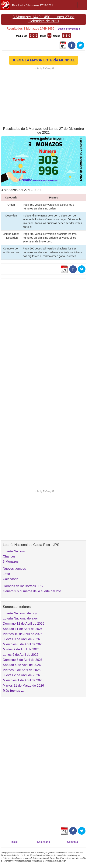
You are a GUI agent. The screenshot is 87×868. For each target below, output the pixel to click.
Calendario (11, 579)
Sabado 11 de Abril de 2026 (23, 629)
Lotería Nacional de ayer (20, 618)
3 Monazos (11, 562)
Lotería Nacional (15, 551)
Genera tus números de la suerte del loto (32, 591)
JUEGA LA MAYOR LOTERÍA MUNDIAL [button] (43, 60)
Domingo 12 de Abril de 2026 (24, 624)
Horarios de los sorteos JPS (23, 586)
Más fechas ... (13, 691)
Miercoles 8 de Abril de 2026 (23, 644)
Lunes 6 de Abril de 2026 (21, 655)
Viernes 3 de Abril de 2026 (22, 670)
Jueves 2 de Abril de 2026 (21, 675)
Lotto (6, 574)
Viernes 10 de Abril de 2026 (23, 634)
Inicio (14, 842)
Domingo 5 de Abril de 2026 (23, 660)
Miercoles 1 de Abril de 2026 (23, 680)
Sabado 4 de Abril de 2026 (22, 665)
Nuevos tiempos (14, 569)
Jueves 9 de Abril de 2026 (21, 639)
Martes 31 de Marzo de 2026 (23, 686)
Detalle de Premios (69, 29)
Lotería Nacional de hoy (20, 613)
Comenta (73, 842)
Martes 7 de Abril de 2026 (21, 649)
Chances (9, 556)
